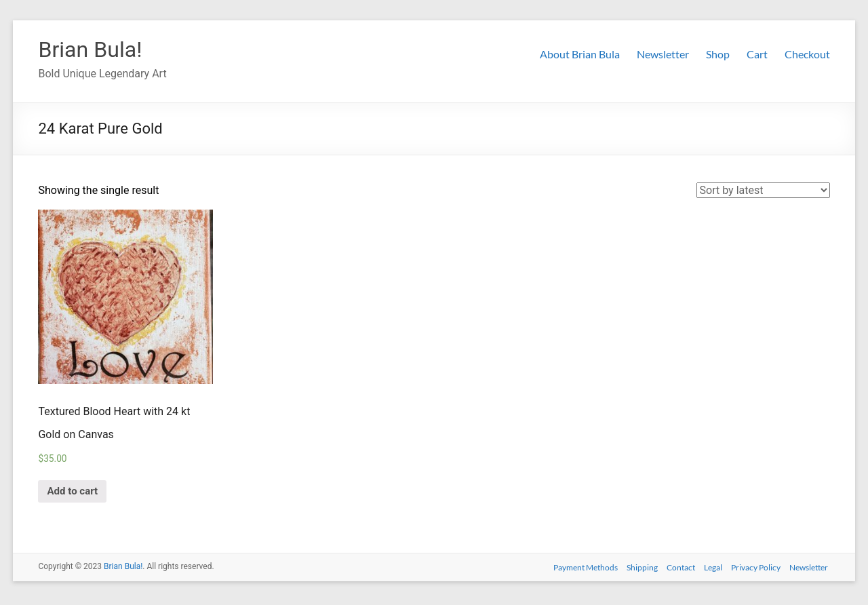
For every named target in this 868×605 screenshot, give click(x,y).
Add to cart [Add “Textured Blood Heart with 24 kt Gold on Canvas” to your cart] (76, 493)
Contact (677, 569)
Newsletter (663, 54)
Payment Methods (577, 569)
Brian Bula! (96, 50)
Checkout (807, 54)
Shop (718, 54)
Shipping (636, 569)
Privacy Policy (756, 569)
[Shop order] (763, 191)
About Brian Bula (580, 54)
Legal (711, 569)
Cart (757, 54)
